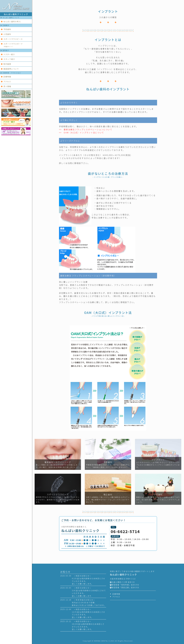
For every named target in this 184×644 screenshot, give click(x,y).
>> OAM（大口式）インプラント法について (82, 133)
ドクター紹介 (8, 54)
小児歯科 (6, 34)
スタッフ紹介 (8, 59)
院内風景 (6, 64)
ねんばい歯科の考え (11, 21)
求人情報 (6, 86)
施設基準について (10, 69)
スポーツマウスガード (12, 45)
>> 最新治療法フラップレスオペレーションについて (86, 129)
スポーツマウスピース (12, 39)
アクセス (6, 81)
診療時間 (6, 77)
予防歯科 (6, 29)
